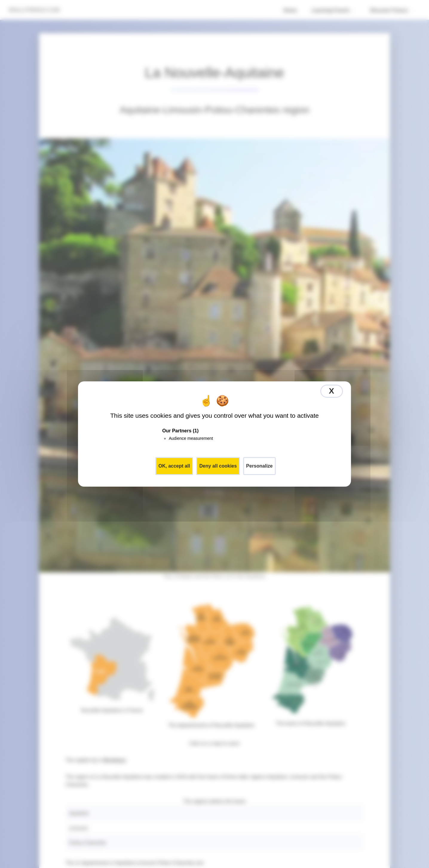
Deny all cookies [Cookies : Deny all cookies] (218, 466)
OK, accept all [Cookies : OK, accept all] (174, 466)
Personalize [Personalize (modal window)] (259, 466)
